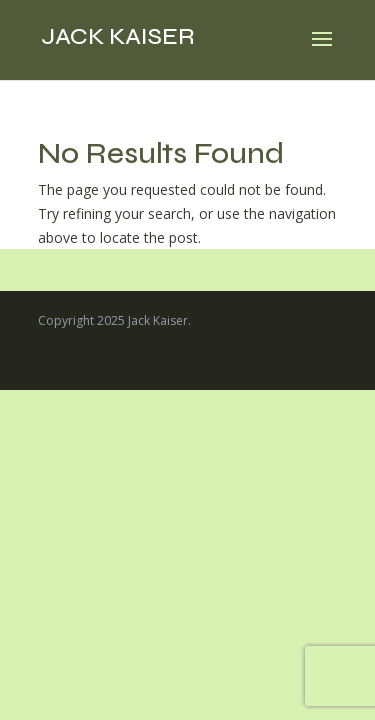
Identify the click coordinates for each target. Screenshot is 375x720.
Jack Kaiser (118, 36)
